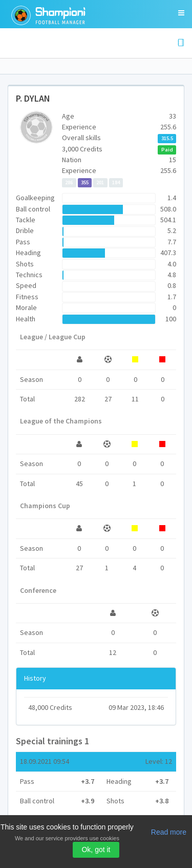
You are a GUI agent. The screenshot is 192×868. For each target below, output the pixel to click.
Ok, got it (96, 850)
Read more (169, 832)
